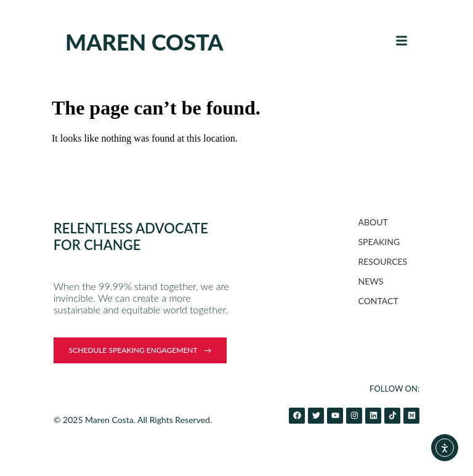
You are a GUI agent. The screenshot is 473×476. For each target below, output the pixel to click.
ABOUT (373, 222)
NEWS (371, 281)
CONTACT (378, 301)
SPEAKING (379, 242)
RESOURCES (383, 261)
